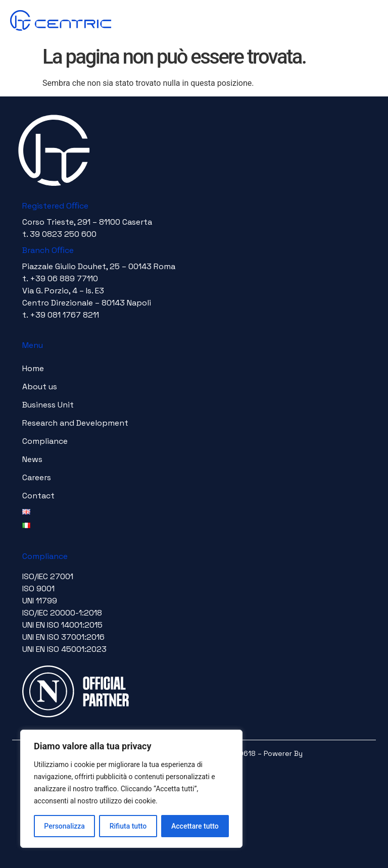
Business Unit (48, 405)
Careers (37, 477)
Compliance (45, 441)
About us (40, 387)
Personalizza (64, 826)
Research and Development (75, 423)
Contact (38, 496)
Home (33, 368)
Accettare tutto (195, 826)
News (32, 459)
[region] (131, 789)
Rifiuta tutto (128, 826)
